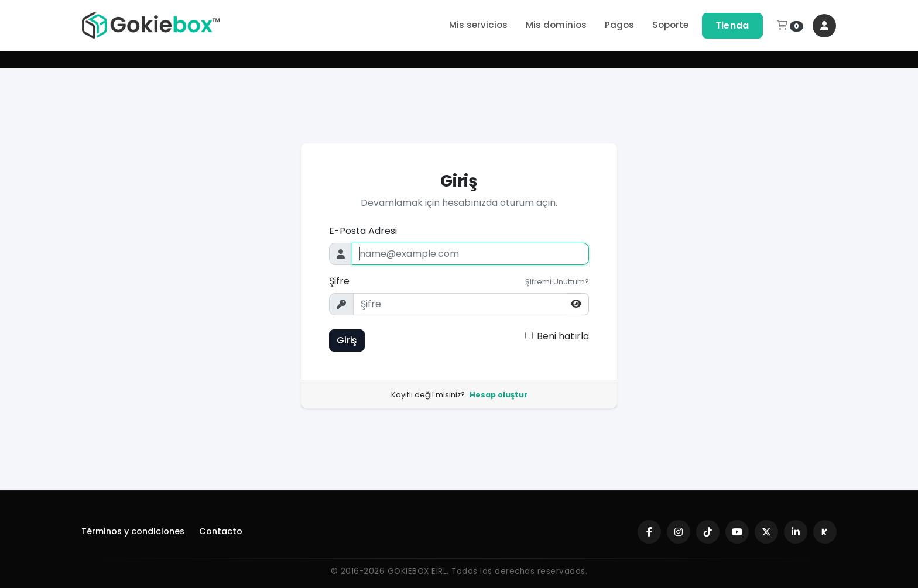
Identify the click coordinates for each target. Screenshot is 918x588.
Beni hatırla (563, 336)
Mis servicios (478, 25)
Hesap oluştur (499, 395)
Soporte (670, 25)
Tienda (732, 25)
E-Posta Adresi (363, 231)
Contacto (221, 531)
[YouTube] (737, 532)
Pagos (619, 25)
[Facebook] (649, 532)
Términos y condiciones (133, 531)
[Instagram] (679, 532)
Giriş (347, 340)
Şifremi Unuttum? (557, 282)
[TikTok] (708, 532)
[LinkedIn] (796, 532)
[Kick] (825, 532)
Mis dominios (556, 25)
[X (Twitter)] (766, 532)
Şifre (339, 281)
